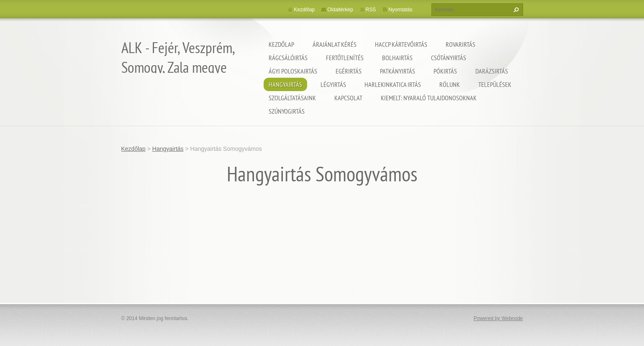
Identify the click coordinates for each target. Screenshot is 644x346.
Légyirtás (333, 84)
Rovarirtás (461, 44)
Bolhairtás (397, 58)
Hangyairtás (285, 84)
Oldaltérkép (340, 10)
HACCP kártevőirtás (401, 44)
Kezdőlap (281, 44)
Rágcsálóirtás (288, 58)
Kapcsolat (348, 98)
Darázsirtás (492, 71)
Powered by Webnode (498, 318)
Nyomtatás (400, 10)
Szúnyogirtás (287, 111)
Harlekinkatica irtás (393, 84)
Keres (515, 10)
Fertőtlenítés (345, 58)
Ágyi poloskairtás (293, 71)
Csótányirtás (449, 58)
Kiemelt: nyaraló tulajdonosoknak (429, 98)
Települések (495, 84)
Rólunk (450, 84)
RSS (371, 10)
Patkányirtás (398, 71)
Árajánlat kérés (335, 44)
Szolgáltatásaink (292, 98)
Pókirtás (445, 71)
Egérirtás (349, 71)
